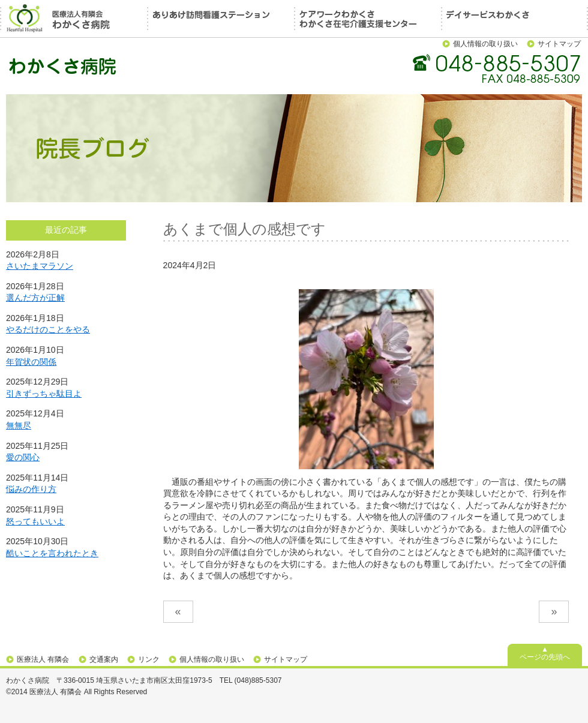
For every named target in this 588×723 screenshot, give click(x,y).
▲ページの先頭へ (545, 653)
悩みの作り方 (31, 489)
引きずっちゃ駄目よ (44, 394)
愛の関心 (23, 457)
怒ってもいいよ (35, 521)
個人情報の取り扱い (485, 44)
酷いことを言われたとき (52, 553)
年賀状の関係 (31, 362)
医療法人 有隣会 (43, 659)
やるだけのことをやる (48, 329)
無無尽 (19, 425)
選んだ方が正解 (35, 298)
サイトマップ (559, 44)
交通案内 (104, 659)
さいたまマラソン (40, 266)
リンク (149, 659)
